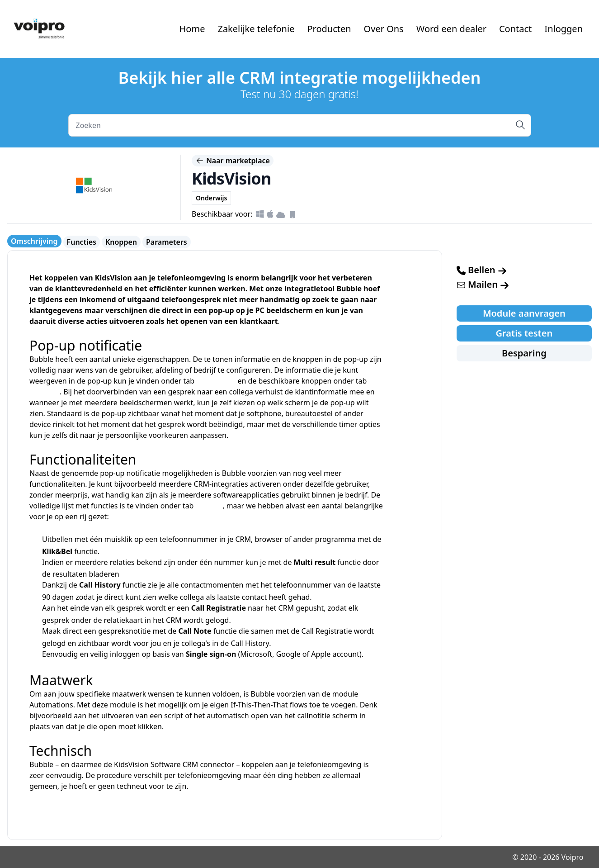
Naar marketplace (233, 161)
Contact (515, 29)
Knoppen (121, 242)
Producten (329, 29)
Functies (82, 242)
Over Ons (384, 29)
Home (192, 29)
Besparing (524, 353)
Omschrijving (34, 241)
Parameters (167, 242)
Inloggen (564, 29)
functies (209, 506)
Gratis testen (524, 333)
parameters (216, 381)
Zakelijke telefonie (256, 29)
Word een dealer (451, 29)
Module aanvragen (524, 313)
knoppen (45, 392)
